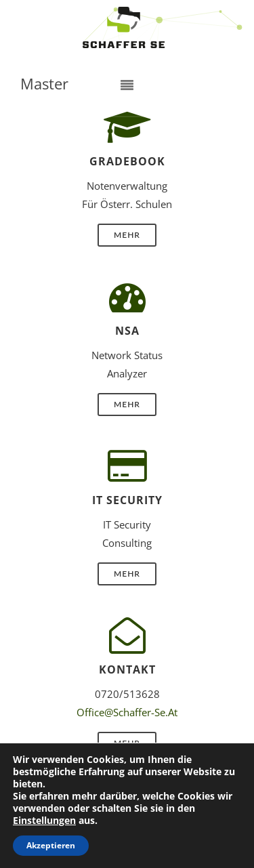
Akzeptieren (51, 845)
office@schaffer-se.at (127, 712)
